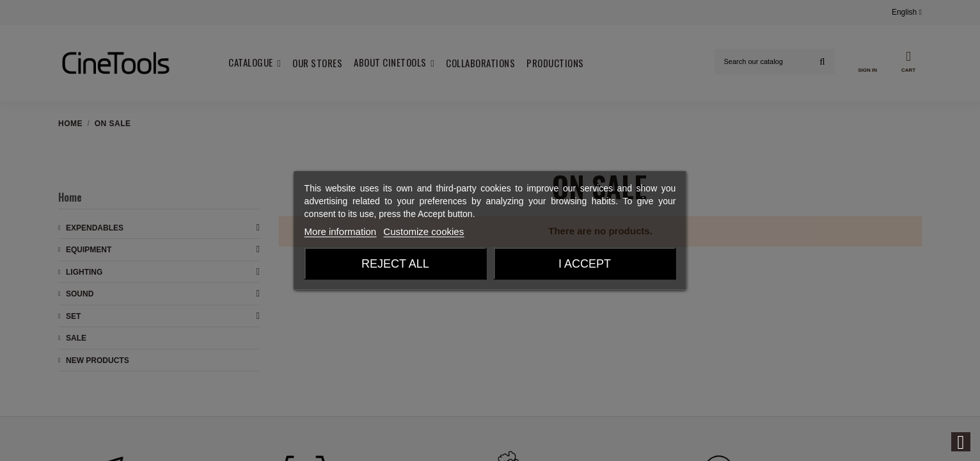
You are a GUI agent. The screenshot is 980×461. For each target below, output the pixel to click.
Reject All (395, 264)
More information (341, 231)
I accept (585, 264)
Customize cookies (423, 231)
